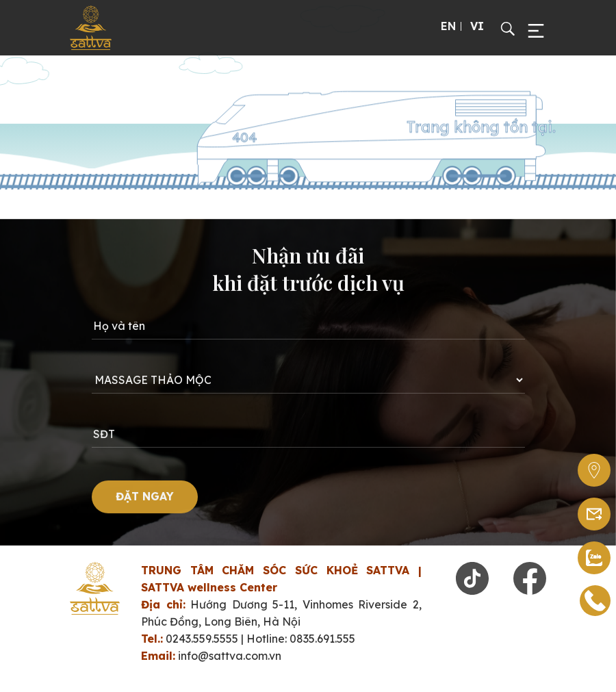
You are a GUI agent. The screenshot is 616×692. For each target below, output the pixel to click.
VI (477, 26)
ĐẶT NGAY (145, 500)
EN (448, 26)
